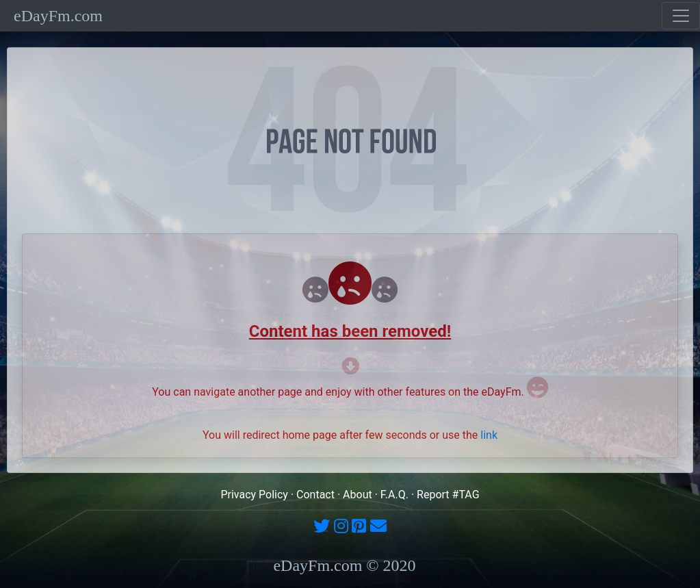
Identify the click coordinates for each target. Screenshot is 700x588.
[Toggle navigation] (681, 16)
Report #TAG (448, 495)
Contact (315, 495)
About (358, 495)
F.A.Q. (394, 495)
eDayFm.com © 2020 (344, 565)
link (489, 435)
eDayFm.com (58, 16)
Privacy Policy (254, 495)
